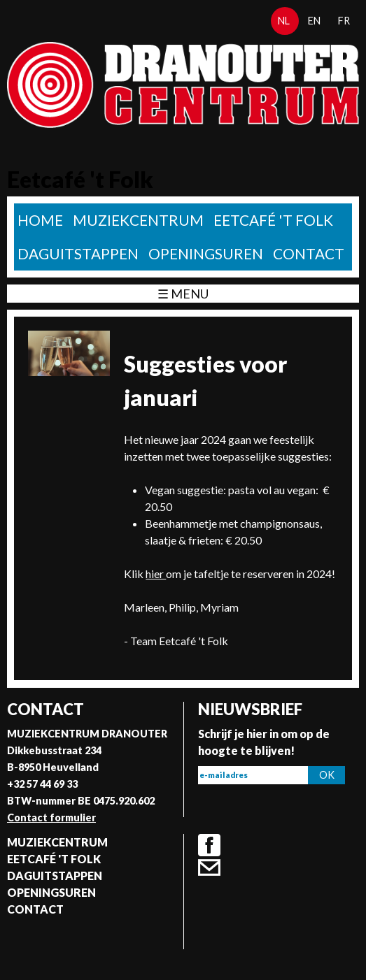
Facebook (209, 845)
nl (284, 21)
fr (344, 21)
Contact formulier (51, 817)
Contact (309, 253)
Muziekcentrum (138, 220)
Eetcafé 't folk (273, 220)
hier (156, 574)
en (314, 21)
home (40, 220)
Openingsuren (206, 253)
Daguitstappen (78, 253)
